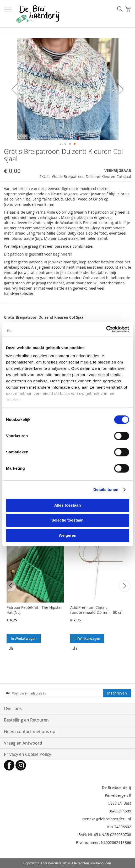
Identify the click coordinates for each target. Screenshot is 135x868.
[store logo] (38, 14)
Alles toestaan (68, 505)
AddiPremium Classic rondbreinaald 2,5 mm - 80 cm (97, 610)
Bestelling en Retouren (26, 720)
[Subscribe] (117, 693)
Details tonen (106, 489)
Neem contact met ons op (30, 731)
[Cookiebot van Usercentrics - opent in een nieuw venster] (106, 329)
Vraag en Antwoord (23, 743)
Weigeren (67, 535)
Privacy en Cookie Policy (28, 754)
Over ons (13, 708)
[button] (14, 89)
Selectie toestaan (67, 520)
